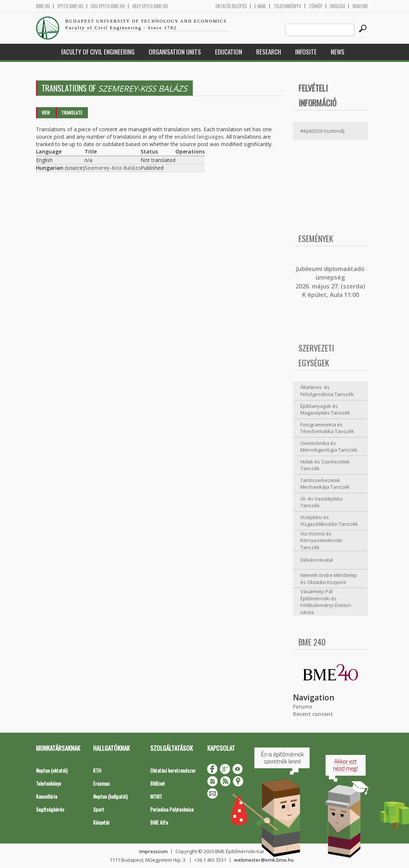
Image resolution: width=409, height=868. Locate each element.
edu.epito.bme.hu (108, 6)
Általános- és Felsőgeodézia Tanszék (327, 391)
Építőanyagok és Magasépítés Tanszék (325, 410)
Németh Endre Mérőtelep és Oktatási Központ (329, 579)
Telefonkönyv (288, 6)
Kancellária (47, 796)
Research (269, 52)
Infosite (306, 52)
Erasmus (101, 783)
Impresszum (153, 851)
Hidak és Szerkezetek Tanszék (325, 465)
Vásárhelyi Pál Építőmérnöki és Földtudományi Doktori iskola (326, 602)
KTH (97, 770)
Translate (72, 113)
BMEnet (158, 783)
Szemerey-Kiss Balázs (113, 168)
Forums (303, 707)
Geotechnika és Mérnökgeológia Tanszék (329, 447)
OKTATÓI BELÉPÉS (231, 6)
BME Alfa (159, 822)
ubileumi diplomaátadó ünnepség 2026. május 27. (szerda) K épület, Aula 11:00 (330, 282)
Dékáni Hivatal (317, 560)
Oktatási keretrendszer (173, 770)
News (338, 52)
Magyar (360, 6)
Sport (99, 809)
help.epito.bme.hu (150, 6)
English (338, 6)
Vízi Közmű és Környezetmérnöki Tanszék (321, 540)
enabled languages (199, 137)
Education (229, 52)
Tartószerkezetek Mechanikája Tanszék (325, 484)
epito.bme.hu (70, 6)
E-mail (260, 6)
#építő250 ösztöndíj (322, 131)
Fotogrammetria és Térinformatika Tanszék (327, 428)
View (46, 113)
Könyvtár (101, 822)
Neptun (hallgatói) (110, 796)
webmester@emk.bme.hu (264, 860)
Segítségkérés (50, 809)
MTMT (156, 796)
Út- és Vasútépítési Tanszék (321, 502)
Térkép (316, 6)
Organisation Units (175, 52)
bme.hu (43, 6)
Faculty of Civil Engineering (98, 52)
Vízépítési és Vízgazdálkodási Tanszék (329, 521)
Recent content (313, 714)
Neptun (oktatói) (52, 770)
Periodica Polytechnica (172, 809)
